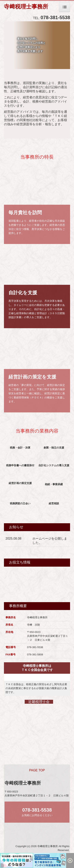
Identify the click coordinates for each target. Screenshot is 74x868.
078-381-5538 (55, 17)
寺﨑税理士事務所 (26, 7)
